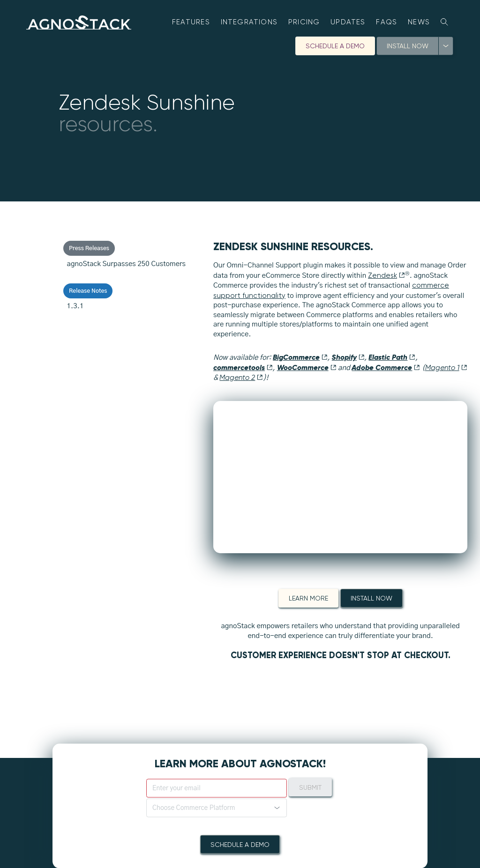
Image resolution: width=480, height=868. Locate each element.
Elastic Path (392, 357)
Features (191, 22)
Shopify (348, 357)
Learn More (308, 598)
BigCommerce (300, 357)
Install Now (408, 46)
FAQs (386, 22)
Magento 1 (446, 368)
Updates (348, 22)
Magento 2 (241, 378)
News (419, 22)
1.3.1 (75, 306)
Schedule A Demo (335, 46)
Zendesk (386, 275)
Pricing (304, 22)
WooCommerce (307, 367)
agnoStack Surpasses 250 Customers (126, 264)
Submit (310, 787)
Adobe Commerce (386, 367)
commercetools (243, 367)
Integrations (249, 22)
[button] (217, 808)
